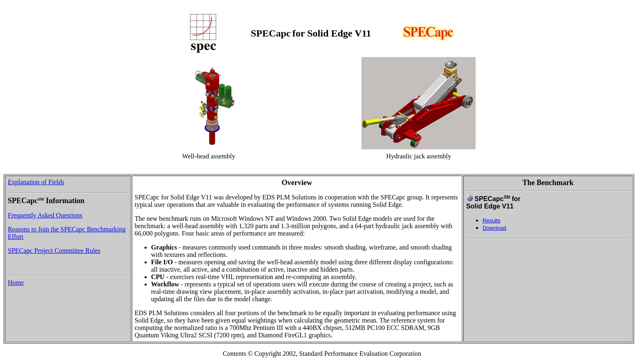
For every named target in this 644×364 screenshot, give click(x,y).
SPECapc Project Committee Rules (54, 251)
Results (491, 221)
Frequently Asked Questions (45, 215)
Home (16, 283)
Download (494, 228)
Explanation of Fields (36, 182)
